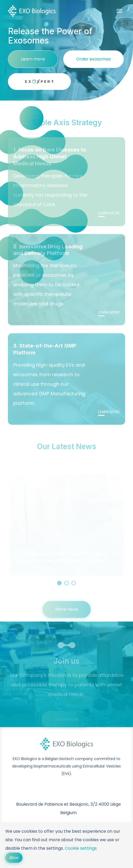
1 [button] (59, 586)
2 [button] (66, 586)
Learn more (33, 59)
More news (67, 612)
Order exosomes (93, 59)
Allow (14, 858)
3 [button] (74, 586)
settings (55, 848)
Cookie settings (81, 848)
